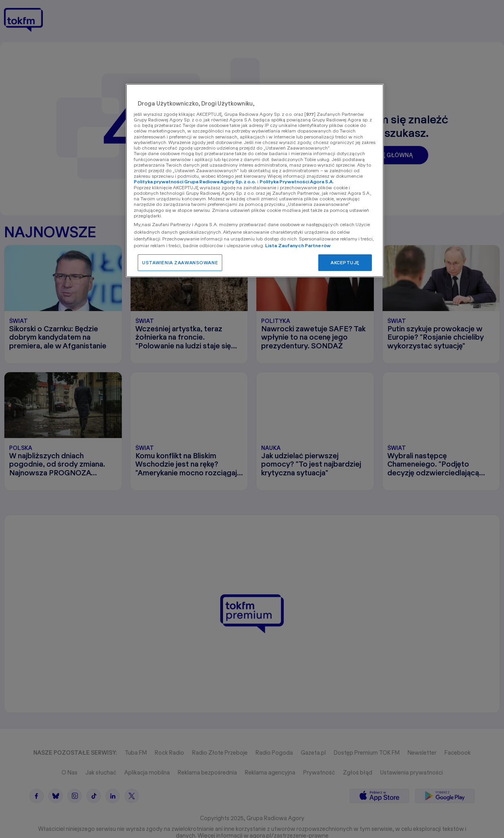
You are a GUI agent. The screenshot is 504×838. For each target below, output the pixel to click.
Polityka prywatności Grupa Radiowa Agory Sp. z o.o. (195, 182)
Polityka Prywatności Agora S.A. (297, 182)
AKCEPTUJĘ (345, 262)
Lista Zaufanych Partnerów (298, 245)
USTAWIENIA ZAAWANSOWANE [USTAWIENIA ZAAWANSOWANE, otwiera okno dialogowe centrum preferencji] (180, 262)
